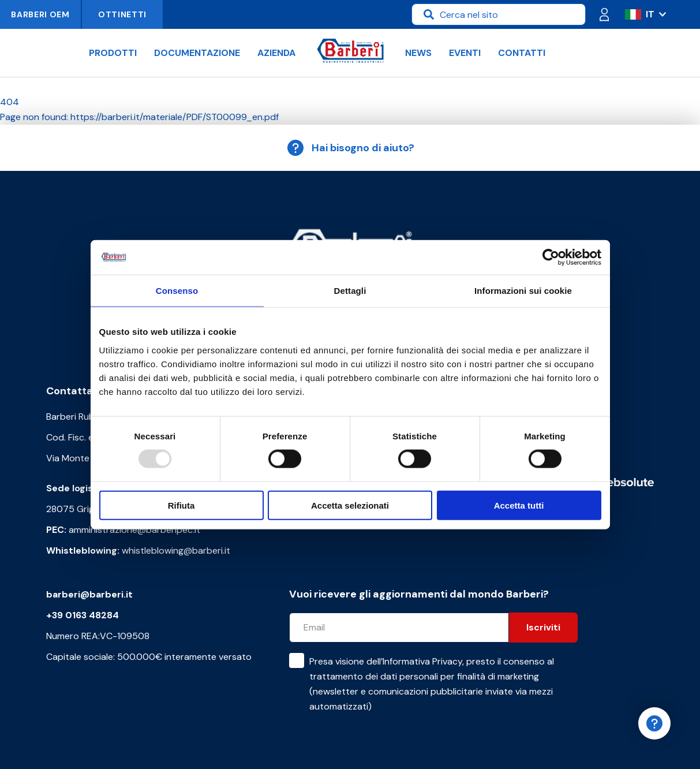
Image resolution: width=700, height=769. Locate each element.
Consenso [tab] (177, 291)
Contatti (522, 53)
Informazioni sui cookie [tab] (523, 291)
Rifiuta (181, 505)
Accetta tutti (519, 505)
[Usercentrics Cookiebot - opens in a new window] (551, 257)
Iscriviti (543, 627)
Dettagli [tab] (350, 291)
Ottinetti (122, 14)
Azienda (276, 53)
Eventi (465, 53)
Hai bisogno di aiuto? (350, 148)
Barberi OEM (40, 14)
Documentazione (197, 53)
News (418, 53)
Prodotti (113, 53)
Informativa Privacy (422, 661)
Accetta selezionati (350, 505)
